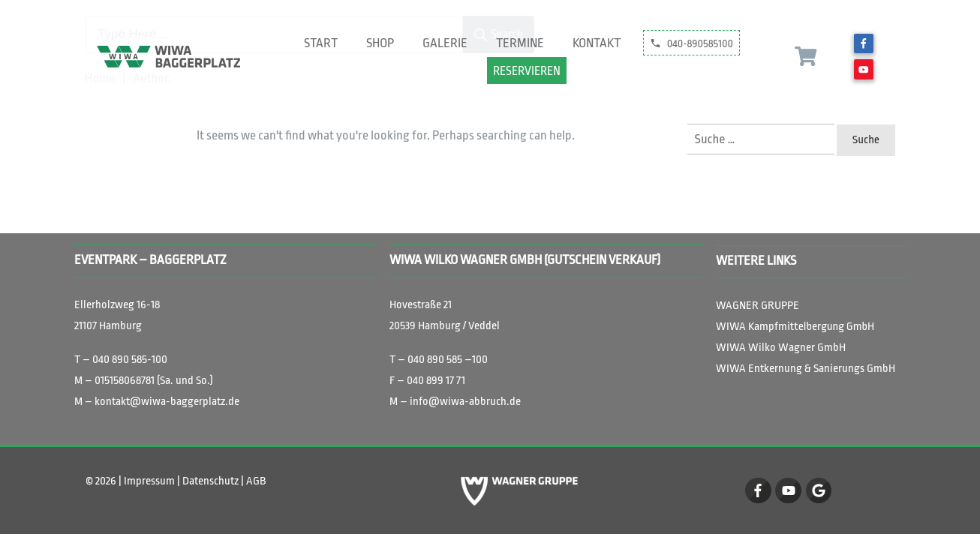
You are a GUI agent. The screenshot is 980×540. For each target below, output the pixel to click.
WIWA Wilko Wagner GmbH (781, 348)
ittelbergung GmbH (795, 327)
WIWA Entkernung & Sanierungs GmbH (806, 369)
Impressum (150, 481)
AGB (256, 481)
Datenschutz (210, 481)
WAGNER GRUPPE (759, 306)
